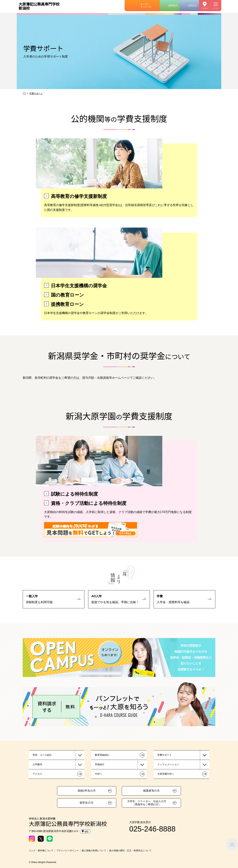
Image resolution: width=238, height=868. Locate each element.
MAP (85, 831)
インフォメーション (168, 764)
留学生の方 (87, 803)
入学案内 (37, 764)
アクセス (205, 8)
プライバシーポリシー (67, 851)
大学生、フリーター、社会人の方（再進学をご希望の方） (147, 803)
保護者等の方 (151, 791)
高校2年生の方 (87, 791)
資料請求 (173, 6)
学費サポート (165, 755)
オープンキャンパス (146, 6)
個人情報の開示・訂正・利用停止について (130, 851)
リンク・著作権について (41, 851)
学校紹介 (100, 764)
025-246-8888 (152, 829)
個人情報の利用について (94, 851)
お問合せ (192, 6)
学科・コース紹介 (42, 755)
